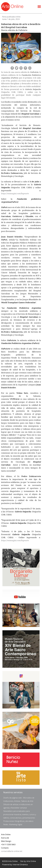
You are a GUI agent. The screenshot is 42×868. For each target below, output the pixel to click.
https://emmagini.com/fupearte (15, 193)
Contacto (5, 848)
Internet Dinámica (20, 865)
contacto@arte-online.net (12, 851)
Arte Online (6, 834)
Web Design (6, 841)
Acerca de (5, 838)
